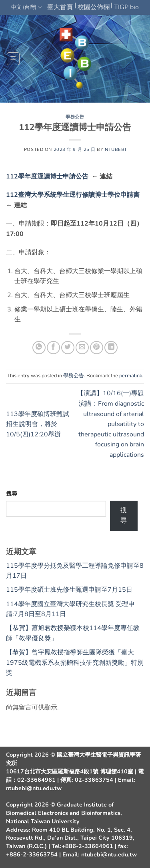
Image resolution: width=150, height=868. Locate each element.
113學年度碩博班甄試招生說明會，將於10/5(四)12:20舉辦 (38, 424)
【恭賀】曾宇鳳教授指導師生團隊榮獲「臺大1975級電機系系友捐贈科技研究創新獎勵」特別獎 (75, 663)
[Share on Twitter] (68, 348)
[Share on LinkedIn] (111, 348)
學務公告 (75, 117)
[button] (13, 59)
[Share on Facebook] (53, 348)
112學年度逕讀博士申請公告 (49, 176)
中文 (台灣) (26, 7)
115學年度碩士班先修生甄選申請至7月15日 (69, 590)
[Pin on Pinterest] (97, 348)
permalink (131, 376)
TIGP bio (126, 7)
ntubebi (115, 150)
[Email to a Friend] (82, 348)
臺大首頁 (60, 7)
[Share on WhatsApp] (39, 348)
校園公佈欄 (94, 7)
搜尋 (12, 493)
